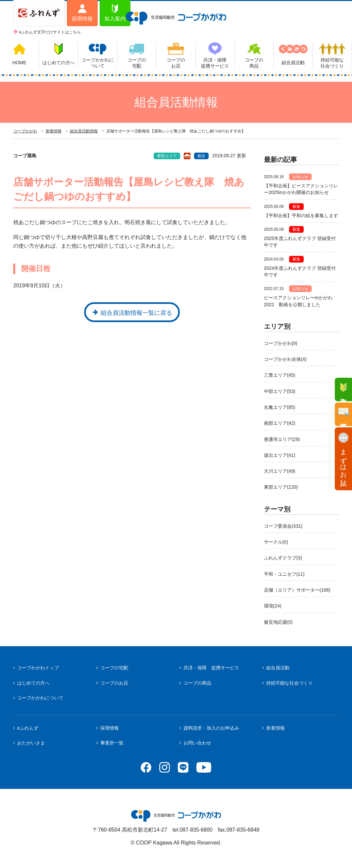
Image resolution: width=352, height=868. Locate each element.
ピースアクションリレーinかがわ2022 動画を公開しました (298, 301)
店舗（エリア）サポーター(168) (297, 590)
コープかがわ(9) (281, 343)
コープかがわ (25, 131)
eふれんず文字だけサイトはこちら (50, 32)
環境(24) (273, 606)
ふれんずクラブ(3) (283, 558)
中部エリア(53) (280, 391)
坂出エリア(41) (280, 455)
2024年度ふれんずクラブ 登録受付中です (300, 271)
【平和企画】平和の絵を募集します (301, 216)
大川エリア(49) (280, 471)
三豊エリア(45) (280, 375)
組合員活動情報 (84, 131)
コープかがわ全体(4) (285, 359)
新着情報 (54, 131)
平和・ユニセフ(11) (284, 574)
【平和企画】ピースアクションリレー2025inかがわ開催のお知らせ (301, 189)
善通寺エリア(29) (282, 439)
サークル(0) (276, 542)
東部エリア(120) (281, 487)
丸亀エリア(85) (280, 407)
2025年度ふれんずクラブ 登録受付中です (300, 242)
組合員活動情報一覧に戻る (136, 313)
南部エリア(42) (280, 423)
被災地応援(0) (278, 622)
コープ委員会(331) (283, 526)
